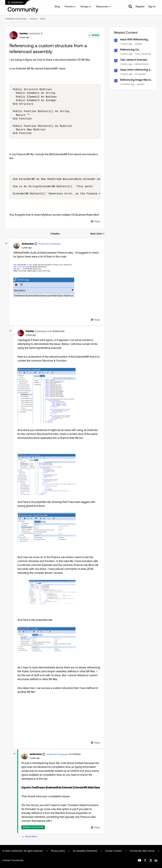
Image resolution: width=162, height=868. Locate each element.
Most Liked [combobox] (98, 234)
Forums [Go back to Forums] (33, 19)
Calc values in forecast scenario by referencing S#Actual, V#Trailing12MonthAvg (134, 60)
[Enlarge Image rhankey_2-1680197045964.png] (46, 475)
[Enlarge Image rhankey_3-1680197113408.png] (46, 527)
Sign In (152, 6)
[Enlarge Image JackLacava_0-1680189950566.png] (44, 268)
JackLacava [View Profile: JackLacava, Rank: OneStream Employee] (28, 244)
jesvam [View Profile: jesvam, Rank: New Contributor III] (141, 84)
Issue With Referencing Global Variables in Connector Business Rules (136, 40)
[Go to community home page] (22, 7)
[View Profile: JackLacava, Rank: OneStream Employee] (17, 246)
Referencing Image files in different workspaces (135, 80)
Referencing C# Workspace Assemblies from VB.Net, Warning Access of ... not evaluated (136, 50)
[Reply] (95, 221)
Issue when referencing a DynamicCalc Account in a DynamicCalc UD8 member (136, 70)
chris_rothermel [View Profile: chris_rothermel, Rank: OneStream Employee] (143, 54)
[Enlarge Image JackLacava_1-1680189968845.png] (44, 288)
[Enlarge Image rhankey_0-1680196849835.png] (46, 395)
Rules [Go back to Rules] (43, 19)
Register (140, 6)
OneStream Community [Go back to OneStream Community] (16, 19)
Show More (29, 837)
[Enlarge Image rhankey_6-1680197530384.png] (46, 592)
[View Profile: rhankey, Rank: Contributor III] (14, 35)
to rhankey (75, 754)
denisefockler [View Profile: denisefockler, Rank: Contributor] (142, 64)
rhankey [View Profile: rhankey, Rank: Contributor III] (23, 33)
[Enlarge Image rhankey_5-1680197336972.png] (46, 639)
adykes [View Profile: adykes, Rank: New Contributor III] (138, 44)
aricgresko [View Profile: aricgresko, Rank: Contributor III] (140, 74)
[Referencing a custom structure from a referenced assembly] (27, 248)
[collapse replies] (6, 243)
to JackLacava (57, 331)
